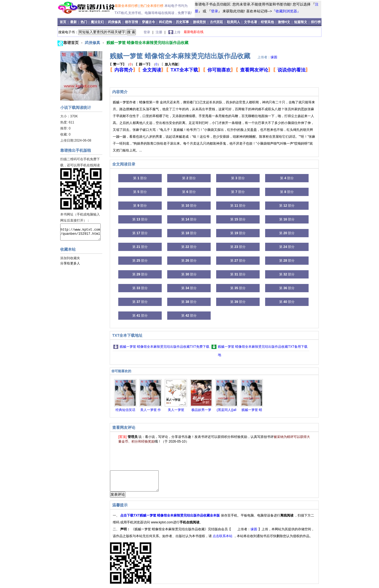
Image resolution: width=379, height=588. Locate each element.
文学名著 (251, 22)
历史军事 (182, 22)
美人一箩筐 (176, 410)
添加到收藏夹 (70, 258)
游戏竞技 (200, 22)
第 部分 (140, 178)
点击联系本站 (223, 540)
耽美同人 (234, 22)
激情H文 (284, 22)
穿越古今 (149, 22)
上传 (177, 32)
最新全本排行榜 (127, 6)
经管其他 (267, 22)
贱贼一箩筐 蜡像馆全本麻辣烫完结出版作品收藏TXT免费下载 (164, 347)
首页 (63, 22)
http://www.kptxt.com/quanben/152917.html (80, 232)
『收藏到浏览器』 (286, 11)
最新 (74, 22)
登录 (215, 11)
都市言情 (131, 22)
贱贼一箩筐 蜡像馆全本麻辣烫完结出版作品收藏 (147, 43)
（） (122, 64)
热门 (84, 22)
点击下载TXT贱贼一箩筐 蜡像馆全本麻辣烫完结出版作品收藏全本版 (170, 520)
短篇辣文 (301, 22)
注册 (159, 32)
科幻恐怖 (166, 22)
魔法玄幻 (97, 22)
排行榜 (316, 22)
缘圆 (274, 57)
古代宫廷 (216, 22)
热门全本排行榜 (152, 6)
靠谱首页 (72, 43)
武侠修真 (114, 22)
